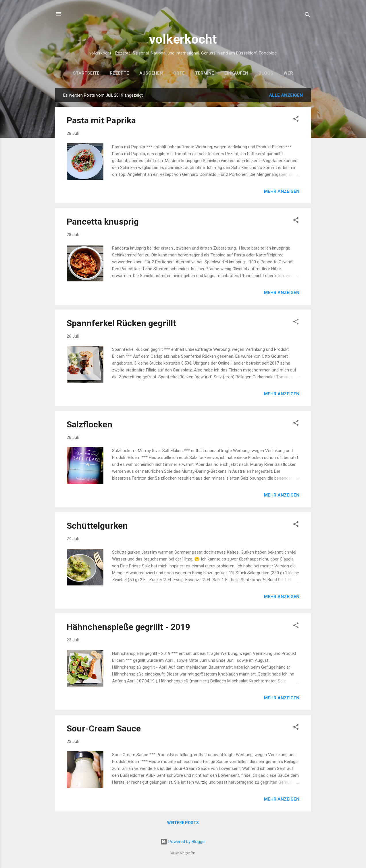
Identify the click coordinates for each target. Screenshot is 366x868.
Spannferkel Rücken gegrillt (121, 323)
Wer (288, 73)
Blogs (266, 73)
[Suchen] (307, 16)
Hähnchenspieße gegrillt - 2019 (128, 627)
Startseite (86, 73)
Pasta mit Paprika (101, 120)
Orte (179, 73)
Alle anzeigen (286, 95)
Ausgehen (151, 73)
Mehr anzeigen (282, 191)
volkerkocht (183, 39)
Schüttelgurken (97, 526)
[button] (296, 120)
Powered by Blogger (183, 842)
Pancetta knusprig (103, 222)
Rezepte (119, 73)
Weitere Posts (183, 823)
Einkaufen (236, 73)
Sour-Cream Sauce (104, 728)
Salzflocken (89, 424)
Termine (205, 73)
